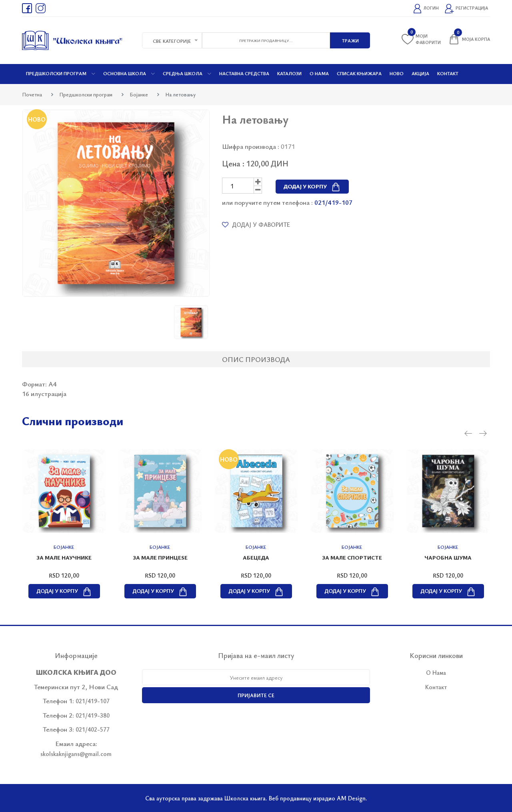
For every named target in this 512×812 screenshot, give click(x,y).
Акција (420, 73)
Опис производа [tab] (256, 359)
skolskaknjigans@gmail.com (76, 754)
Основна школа (129, 73)
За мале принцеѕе (160, 557)
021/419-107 (333, 202)
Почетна (32, 94)
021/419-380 (93, 715)
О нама (319, 73)
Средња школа (187, 73)
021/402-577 (93, 729)
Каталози (289, 73)
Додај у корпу (312, 186)
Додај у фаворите (256, 224)
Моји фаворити (421, 39)
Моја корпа (469, 39)
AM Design (351, 798)
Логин (426, 9)
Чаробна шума (448, 557)
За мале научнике (64, 557)
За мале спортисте (352, 557)
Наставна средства (244, 73)
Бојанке (139, 94)
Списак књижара (359, 73)
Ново (397, 73)
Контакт (448, 73)
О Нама (436, 672)
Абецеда (256, 557)
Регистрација (466, 9)
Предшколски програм (61, 73)
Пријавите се (256, 695)
